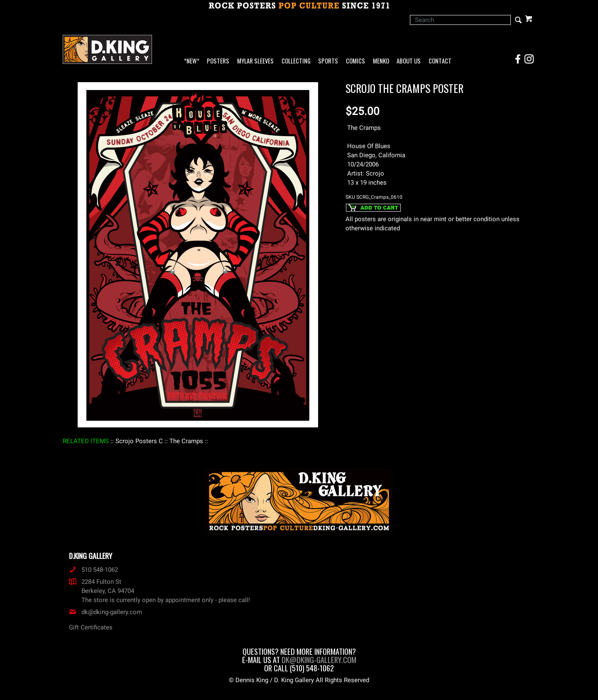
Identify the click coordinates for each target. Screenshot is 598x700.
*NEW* (192, 61)
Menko (381, 61)
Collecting (296, 61)
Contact (440, 61)
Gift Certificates (91, 627)
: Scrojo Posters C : (139, 441)
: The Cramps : (186, 441)
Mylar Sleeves (255, 61)
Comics (355, 61)
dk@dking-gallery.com (105, 612)
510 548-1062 (93, 570)
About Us (409, 61)
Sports (328, 61)
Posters (218, 61)
